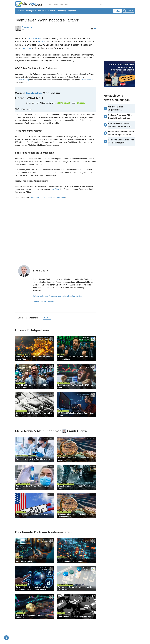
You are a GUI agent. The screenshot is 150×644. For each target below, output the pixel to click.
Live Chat (55, 189)
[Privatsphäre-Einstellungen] (6, 638)
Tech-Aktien (47, 318)
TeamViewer (35, 39)
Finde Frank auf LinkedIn (43, 302)
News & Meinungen (26, 11)
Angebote (72, 11)
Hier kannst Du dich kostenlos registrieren (48, 198)
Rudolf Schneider (84, 596)
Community (62, 11)
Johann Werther (43, 366)
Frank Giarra (27, 27)
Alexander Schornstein (83, 394)
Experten (52, 11)
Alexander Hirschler (42, 338)
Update (42, 42)
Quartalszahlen (87, 80)
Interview (26, 48)
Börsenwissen (41, 11)
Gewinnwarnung (22, 80)
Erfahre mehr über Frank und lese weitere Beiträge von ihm (58, 296)
